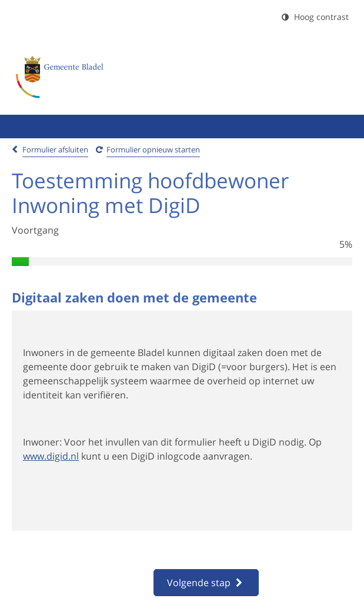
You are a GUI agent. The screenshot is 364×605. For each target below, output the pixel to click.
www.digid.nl (51, 456)
